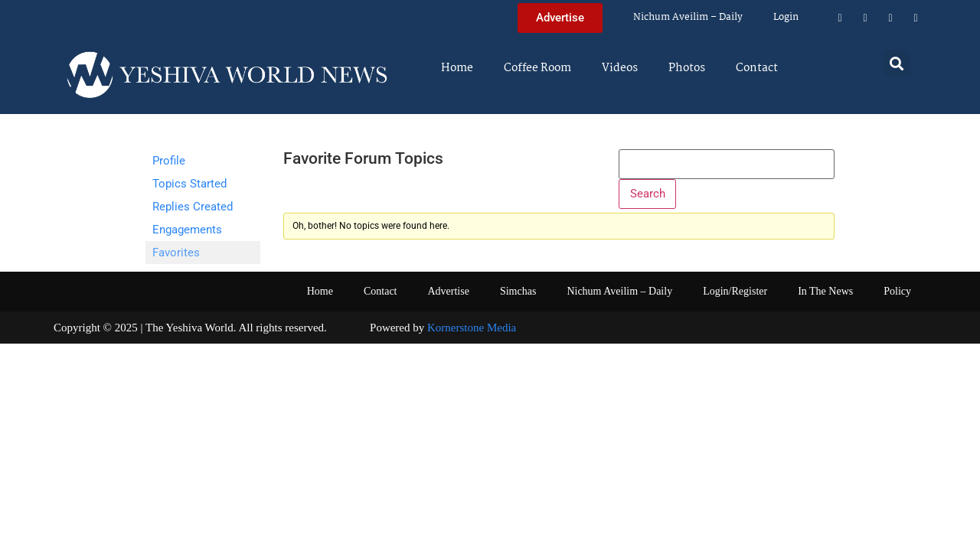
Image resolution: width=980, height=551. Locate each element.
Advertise (448, 291)
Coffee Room (537, 68)
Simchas (518, 291)
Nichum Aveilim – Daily (688, 17)
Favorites (176, 253)
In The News (825, 291)
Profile (169, 161)
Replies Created (193, 207)
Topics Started (189, 184)
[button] (897, 63)
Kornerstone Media (472, 328)
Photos (687, 68)
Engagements (187, 230)
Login (786, 17)
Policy (897, 291)
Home (457, 68)
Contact (757, 68)
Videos (620, 68)
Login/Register (735, 291)
